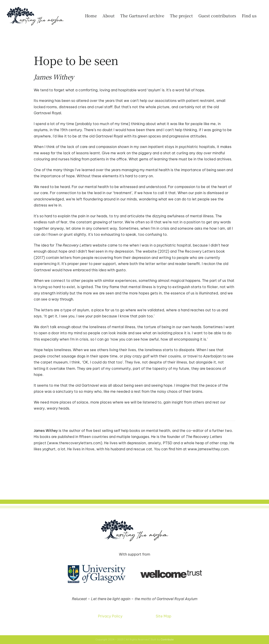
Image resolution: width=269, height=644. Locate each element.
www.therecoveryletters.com (75, 443)
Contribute (167, 640)
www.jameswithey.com (208, 449)
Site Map (163, 616)
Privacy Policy (110, 616)
